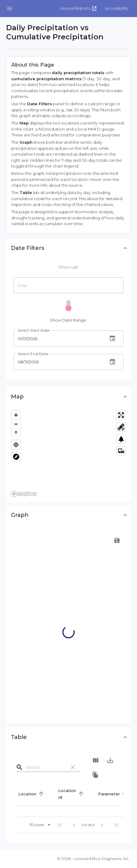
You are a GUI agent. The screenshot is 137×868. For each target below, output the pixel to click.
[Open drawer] (9, 9)
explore (16, 457)
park (121, 439)
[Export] (110, 760)
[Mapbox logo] (24, 494)
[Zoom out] (16, 424)
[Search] (44, 767)
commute (121, 451)
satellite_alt (121, 427)
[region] (68, 453)
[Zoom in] (16, 415)
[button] (117, 9)
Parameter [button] (109, 794)
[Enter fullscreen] (121, 415)
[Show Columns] (96, 760)
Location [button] (27, 794)
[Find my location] (16, 445)
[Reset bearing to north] (16, 433)
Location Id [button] (67, 794)
